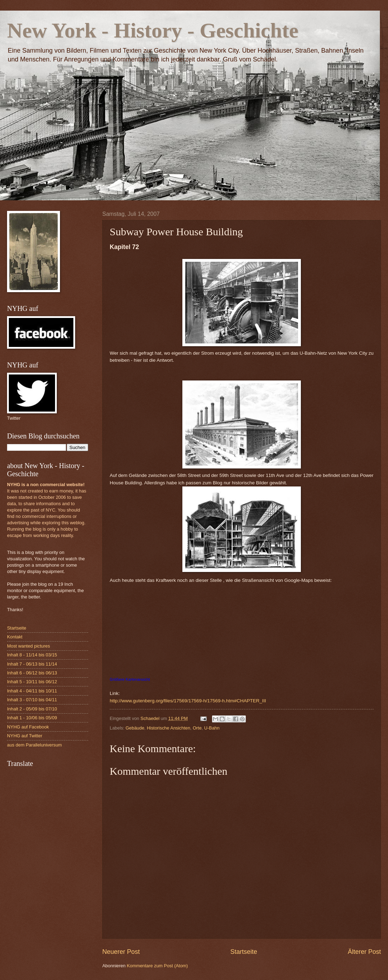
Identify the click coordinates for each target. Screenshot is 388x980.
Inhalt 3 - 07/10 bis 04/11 (32, 700)
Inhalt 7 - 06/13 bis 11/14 (32, 664)
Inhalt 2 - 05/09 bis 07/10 (32, 709)
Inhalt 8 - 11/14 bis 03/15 (32, 655)
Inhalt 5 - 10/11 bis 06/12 (32, 682)
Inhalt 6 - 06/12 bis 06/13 (32, 673)
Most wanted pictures (29, 646)
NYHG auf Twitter (25, 736)
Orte (197, 728)
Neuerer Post (121, 952)
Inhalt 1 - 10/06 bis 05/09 (32, 718)
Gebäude (135, 728)
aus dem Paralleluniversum (34, 745)
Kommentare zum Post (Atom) (157, 966)
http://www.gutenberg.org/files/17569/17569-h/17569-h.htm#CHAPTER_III (188, 701)
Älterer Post (364, 952)
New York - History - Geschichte (153, 30)
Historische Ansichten (168, 728)
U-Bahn (212, 728)
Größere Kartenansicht (130, 679)
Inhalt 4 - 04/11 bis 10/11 (32, 691)
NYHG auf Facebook (28, 727)
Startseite (244, 952)
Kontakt (15, 637)
